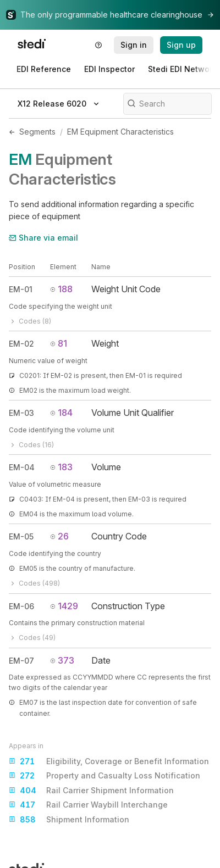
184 (61, 413)
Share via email (43, 238)
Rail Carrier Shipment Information (91, 791)
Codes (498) (34, 583)
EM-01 (21, 289)
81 (59, 343)
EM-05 (21, 536)
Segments (37, 132)
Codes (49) (32, 638)
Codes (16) (31, 445)
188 (61, 289)
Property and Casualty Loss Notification (105, 776)
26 (59, 536)
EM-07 (21, 661)
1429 (64, 606)
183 (61, 467)
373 (62, 660)
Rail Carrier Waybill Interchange (88, 805)
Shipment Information (69, 820)
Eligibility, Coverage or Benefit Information (109, 761)
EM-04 (22, 467)
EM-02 (21, 344)
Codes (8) (30, 321)
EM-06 (21, 606)
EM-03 (21, 413)
